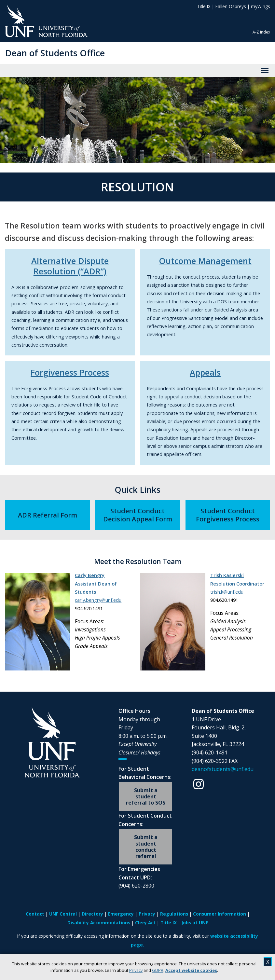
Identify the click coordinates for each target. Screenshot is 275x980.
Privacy (136, 970)
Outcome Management (205, 261)
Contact (35, 914)
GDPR (158, 970)
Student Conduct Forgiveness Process (228, 515)
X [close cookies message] (268, 962)
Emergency (121, 914)
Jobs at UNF (195, 923)
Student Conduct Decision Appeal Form (138, 515)
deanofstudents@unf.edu (223, 769)
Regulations (174, 914)
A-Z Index (261, 32)
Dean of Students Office (55, 53)
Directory (92, 914)
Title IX (204, 6)
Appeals (205, 372)
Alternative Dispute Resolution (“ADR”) (70, 266)
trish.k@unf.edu (227, 592)
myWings (261, 6)
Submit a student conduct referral (146, 847)
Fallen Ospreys (231, 6)
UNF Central (63, 914)
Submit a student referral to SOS (146, 796)
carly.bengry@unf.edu (98, 600)
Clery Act (145, 923)
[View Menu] (265, 70)
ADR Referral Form (48, 515)
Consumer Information (220, 914)
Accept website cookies (191, 970)
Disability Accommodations (99, 923)
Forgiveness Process (70, 372)
